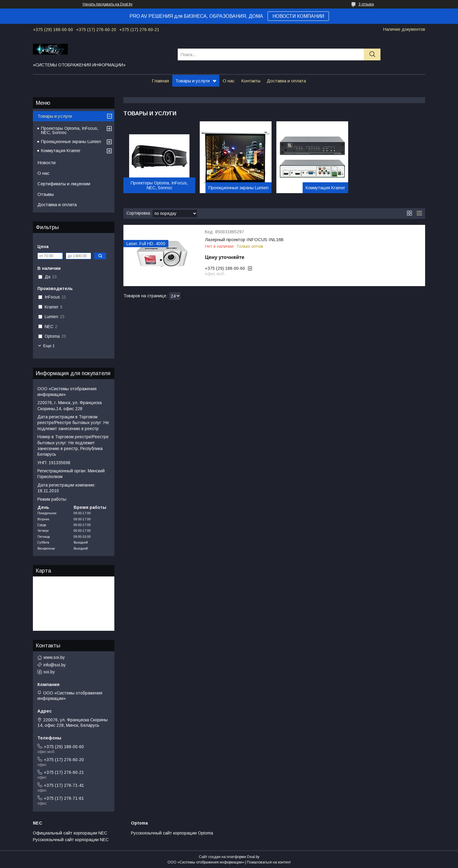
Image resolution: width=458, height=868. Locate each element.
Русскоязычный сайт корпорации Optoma (172, 833)
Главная (160, 81)
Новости (46, 163)
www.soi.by (54, 657)
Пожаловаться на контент (269, 862)
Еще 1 (49, 346)
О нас (229, 81)
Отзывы (46, 194)
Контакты (251, 81)
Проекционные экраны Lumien (239, 188)
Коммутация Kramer (325, 188)
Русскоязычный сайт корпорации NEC (71, 840)
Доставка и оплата (286, 81)
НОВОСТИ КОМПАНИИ (298, 16)
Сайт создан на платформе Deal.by (229, 857)
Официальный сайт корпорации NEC (70, 833)
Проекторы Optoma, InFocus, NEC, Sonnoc (159, 185)
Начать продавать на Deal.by (108, 4)
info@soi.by (55, 665)
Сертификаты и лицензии (64, 184)
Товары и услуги (192, 81)
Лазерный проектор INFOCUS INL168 (244, 240)
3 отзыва (366, 4)
